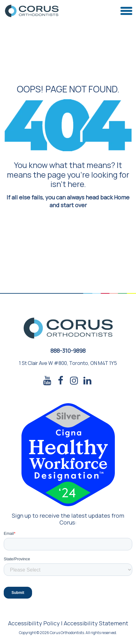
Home (122, 197)
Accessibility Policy (34, 623)
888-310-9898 (68, 351)
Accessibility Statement (96, 623)
